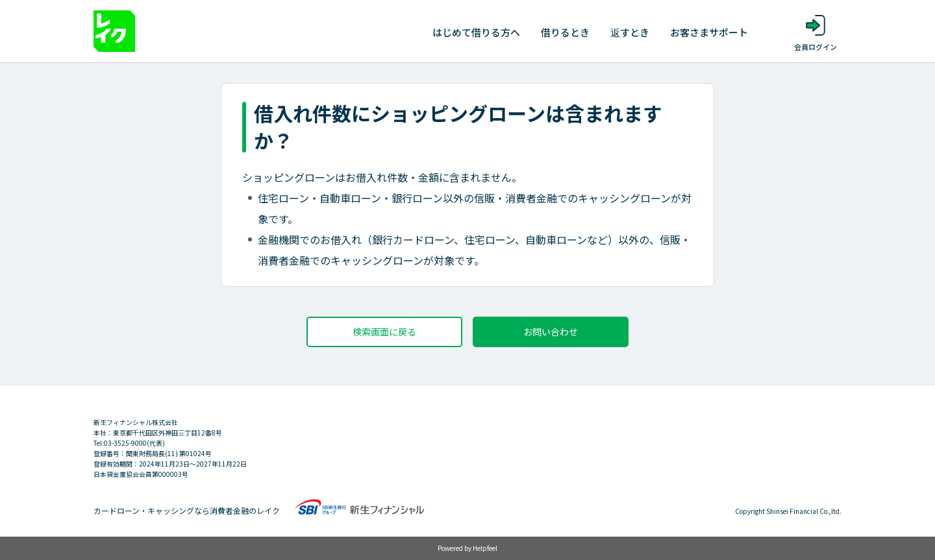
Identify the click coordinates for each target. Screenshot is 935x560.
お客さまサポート (709, 32)
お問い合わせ (551, 332)
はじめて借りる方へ (476, 32)
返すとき (630, 32)
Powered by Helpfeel (467, 548)
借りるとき (565, 32)
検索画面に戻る (384, 332)
